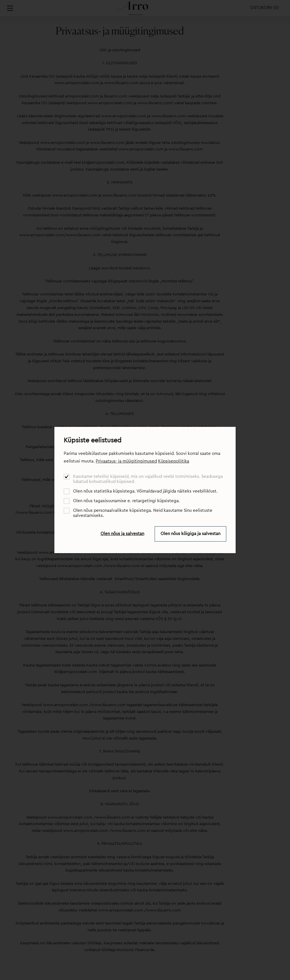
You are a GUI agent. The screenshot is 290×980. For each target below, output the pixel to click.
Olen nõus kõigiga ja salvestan (190, 534)
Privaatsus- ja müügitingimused (126, 461)
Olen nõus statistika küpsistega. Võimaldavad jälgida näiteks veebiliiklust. (145, 491)
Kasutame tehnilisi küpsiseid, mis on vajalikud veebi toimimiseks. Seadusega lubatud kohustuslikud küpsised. (148, 479)
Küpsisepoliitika (174, 461)
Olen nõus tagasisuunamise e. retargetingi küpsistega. (126, 501)
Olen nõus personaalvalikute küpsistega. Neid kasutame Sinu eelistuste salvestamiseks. (143, 513)
